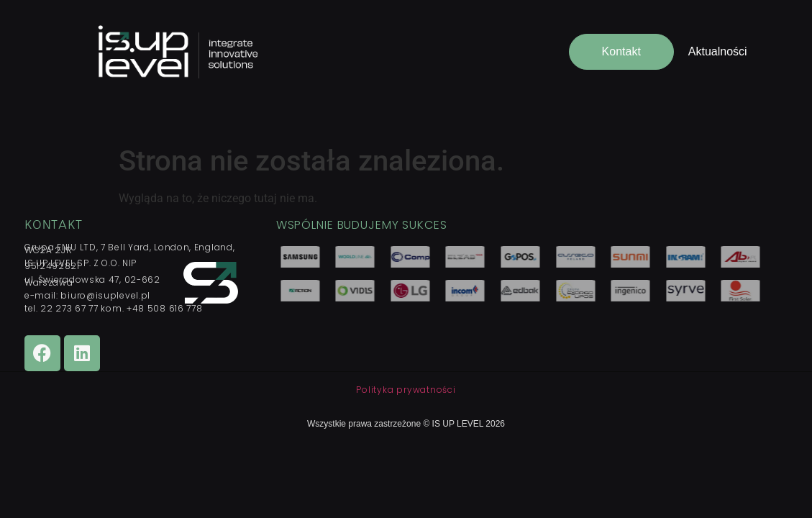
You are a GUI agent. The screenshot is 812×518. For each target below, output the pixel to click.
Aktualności (718, 51)
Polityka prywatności (406, 390)
